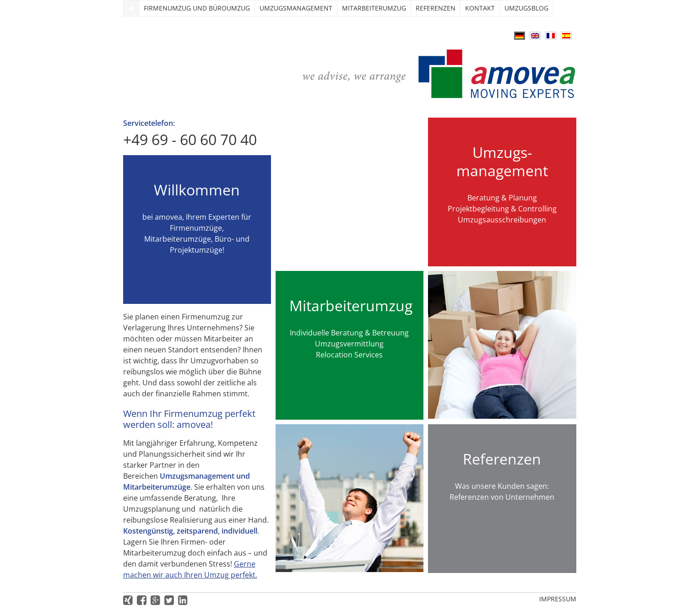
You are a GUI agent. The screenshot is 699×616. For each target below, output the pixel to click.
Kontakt (480, 8)
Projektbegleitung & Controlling (502, 209)
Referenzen (436, 8)
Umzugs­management (296, 8)
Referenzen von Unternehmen (502, 497)
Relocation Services (349, 355)
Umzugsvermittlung (349, 344)
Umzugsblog (526, 8)
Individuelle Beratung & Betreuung (349, 333)
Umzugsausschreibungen (502, 220)
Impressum (558, 599)
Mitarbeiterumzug (374, 8)
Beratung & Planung (502, 198)
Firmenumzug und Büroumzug (197, 8)
